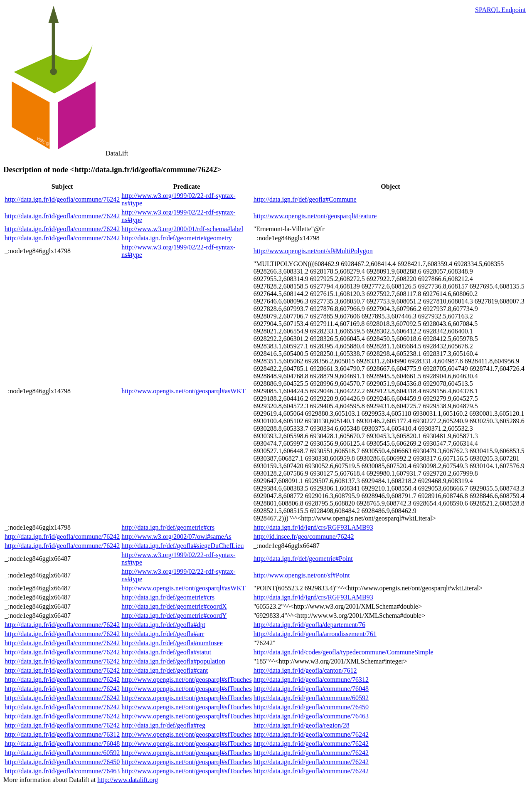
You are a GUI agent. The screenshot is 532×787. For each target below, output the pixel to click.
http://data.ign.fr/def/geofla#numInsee (172, 643)
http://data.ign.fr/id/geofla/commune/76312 (311, 680)
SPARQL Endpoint (500, 10)
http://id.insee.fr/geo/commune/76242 (304, 537)
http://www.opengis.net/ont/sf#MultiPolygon (313, 251)
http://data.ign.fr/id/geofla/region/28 (302, 725)
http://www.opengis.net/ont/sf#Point (302, 575)
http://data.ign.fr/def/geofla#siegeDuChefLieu (182, 546)
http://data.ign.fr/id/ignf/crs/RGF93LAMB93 (313, 527)
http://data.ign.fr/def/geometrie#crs (168, 527)
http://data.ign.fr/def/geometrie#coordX (174, 606)
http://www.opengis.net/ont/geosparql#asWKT (183, 391)
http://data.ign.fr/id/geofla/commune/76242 (62, 199)
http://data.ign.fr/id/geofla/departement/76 (309, 625)
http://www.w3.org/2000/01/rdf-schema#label (182, 229)
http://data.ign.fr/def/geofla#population (173, 661)
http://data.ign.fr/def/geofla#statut (166, 652)
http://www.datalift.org (128, 780)
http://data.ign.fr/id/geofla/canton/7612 (305, 670)
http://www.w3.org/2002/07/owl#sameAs (176, 537)
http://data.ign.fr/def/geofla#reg (163, 725)
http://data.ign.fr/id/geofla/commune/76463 (311, 716)
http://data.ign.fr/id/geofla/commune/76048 (311, 689)
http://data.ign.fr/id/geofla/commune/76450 (311, 707)
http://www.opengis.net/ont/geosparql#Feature (315, 216)
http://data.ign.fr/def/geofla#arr (163, 634)
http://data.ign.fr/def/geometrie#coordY (174, 616)
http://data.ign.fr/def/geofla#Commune (305, 199)
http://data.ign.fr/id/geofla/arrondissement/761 (315, 634)
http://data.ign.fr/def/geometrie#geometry (177, 238)
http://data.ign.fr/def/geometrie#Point (303, 559)
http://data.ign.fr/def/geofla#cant (165, 670)
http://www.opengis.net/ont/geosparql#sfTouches (186, 680)
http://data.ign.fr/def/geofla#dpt (163, 625)
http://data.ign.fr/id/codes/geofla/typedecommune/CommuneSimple (344, 652)
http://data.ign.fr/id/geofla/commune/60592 (311, 698)
